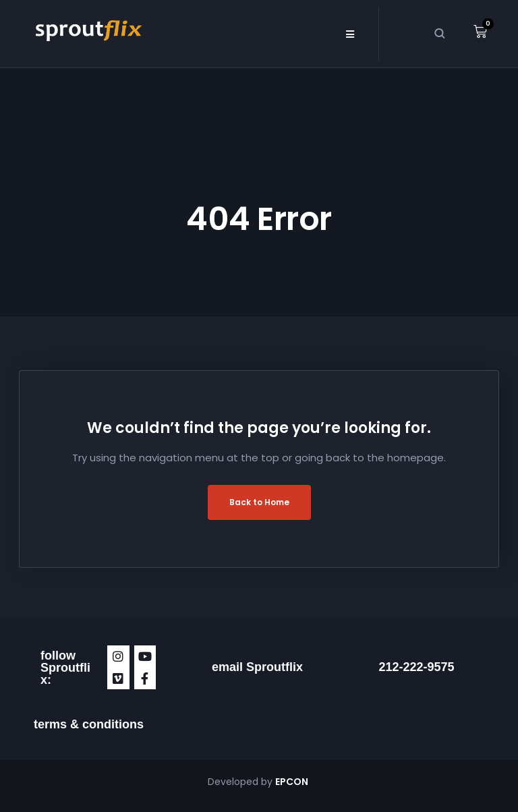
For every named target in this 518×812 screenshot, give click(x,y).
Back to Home (259, 502)
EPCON (293, 782)
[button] (350, 34)
